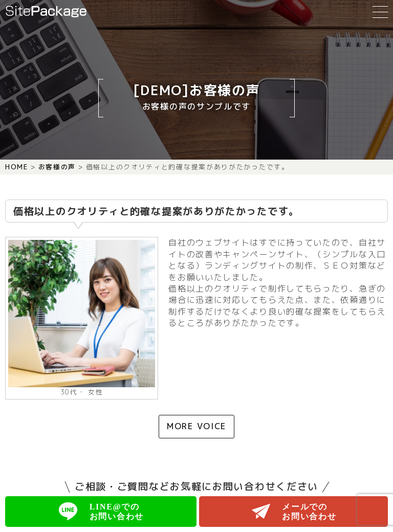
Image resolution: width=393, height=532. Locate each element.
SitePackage (46, 12)
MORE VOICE (196, 426)
